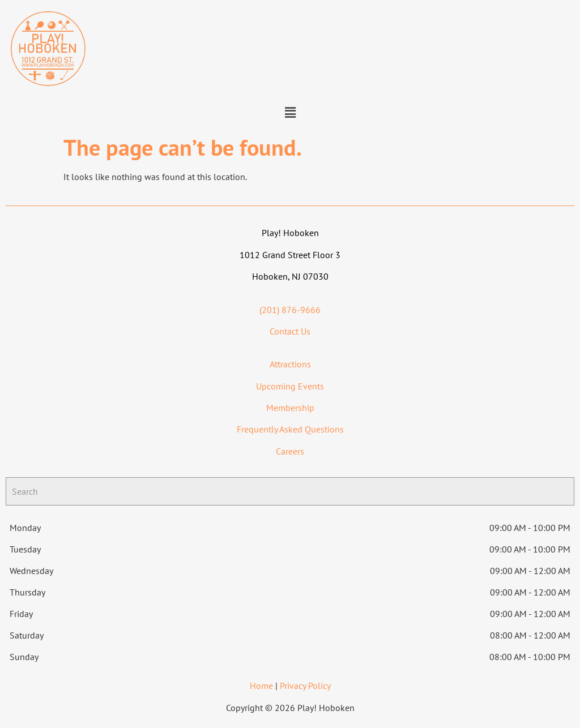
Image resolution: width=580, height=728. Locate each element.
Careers (290, 451)
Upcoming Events (290, 386)
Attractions (290, 364)
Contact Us (290, 331)
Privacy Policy (305, 686)
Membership (290, 408)
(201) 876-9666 (290, 310)
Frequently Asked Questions (290, 429)
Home (261, 686)
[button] (290, 113)
